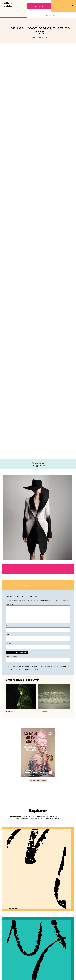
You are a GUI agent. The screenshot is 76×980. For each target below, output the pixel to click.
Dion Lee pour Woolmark (17, 585)
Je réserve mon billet (38, 781)
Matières (13, 909)
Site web (9, 643)
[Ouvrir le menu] (72, 6)
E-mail (8, 635)
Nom (8, 626)
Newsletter (39, 6)
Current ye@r (11, 657)
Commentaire (11, 604)
